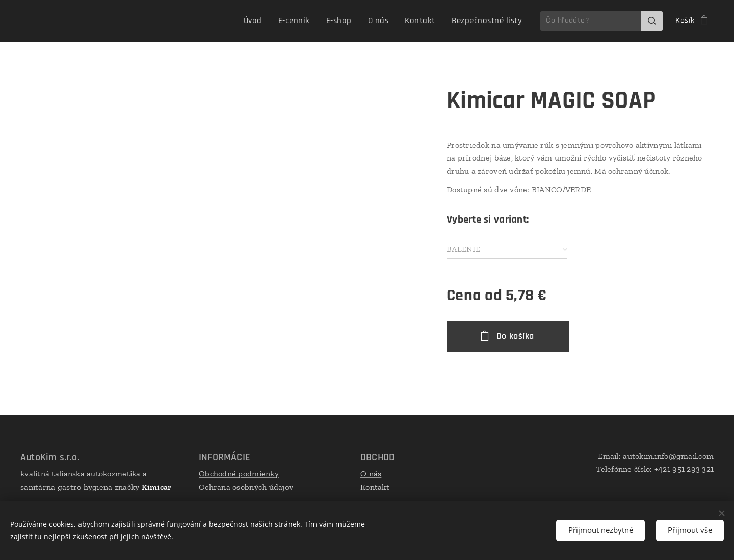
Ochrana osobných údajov (246, 486)
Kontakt (375, 486)
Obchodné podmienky (239, 474)
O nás (371, 474)
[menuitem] (266, 21)
